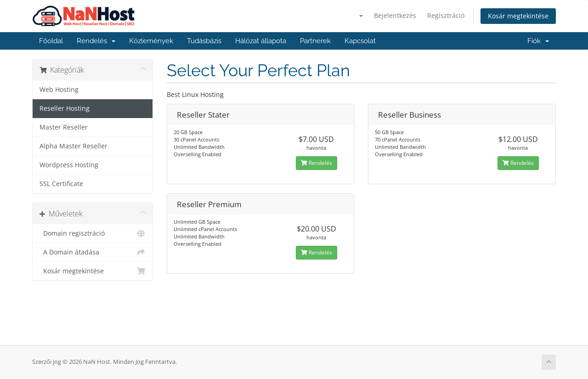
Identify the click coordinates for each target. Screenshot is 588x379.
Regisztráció (446, 15)
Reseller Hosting (65, 108)
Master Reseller (64, 127)
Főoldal (51, 41)
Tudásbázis (204, 41)
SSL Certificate (61, 184)
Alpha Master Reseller (73, 146)
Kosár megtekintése (518, 16)
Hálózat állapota (261, 41)
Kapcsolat (360, 41)
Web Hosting (59, 90)
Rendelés (96, 41)
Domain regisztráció (93, 233)
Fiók (538, 41)
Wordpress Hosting (69, 165)
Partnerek (315, 41)
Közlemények (151, 41)
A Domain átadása (93, 252)
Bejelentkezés (395, 15)
